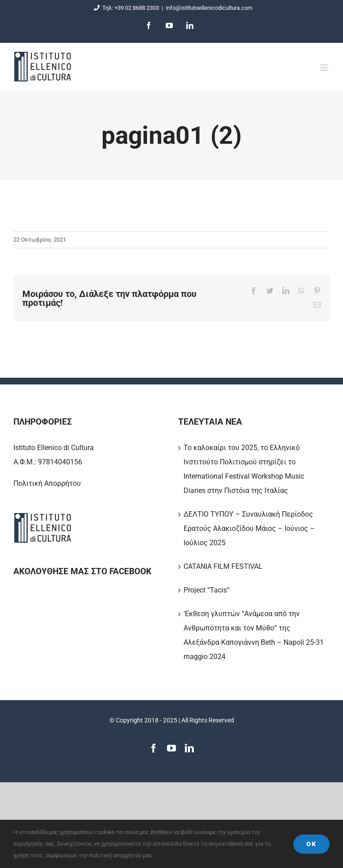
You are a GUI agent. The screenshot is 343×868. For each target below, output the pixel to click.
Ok (312, 844)
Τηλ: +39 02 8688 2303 (125, 8)
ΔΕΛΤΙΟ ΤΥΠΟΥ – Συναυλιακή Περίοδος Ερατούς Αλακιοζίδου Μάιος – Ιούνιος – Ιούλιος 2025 (249, 528)
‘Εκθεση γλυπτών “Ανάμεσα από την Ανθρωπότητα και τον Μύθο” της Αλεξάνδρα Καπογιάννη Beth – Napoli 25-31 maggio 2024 (254, 635)
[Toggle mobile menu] (325, 68)
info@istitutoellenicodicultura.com (209, 8)
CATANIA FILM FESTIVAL (223, 566)
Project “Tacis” (207, 590)
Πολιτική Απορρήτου (47, 483)
